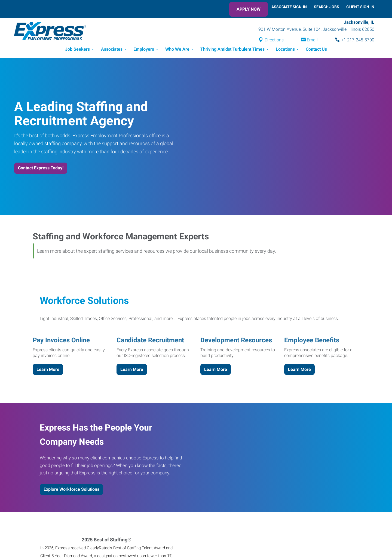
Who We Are (177, 49)
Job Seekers (77, 49)
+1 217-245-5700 (358, 40)
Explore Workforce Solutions (71, 489)
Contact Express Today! (41, 168)
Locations (285, 49)
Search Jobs (327, 7)
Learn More (48, 369)
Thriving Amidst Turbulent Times (232, 49)
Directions (274, 40)
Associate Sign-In (289, 7)
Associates (112, 49)
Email (312, 40)
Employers (144, 49)
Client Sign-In (360, 7)
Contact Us (316, 49)
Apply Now (249, 9)
